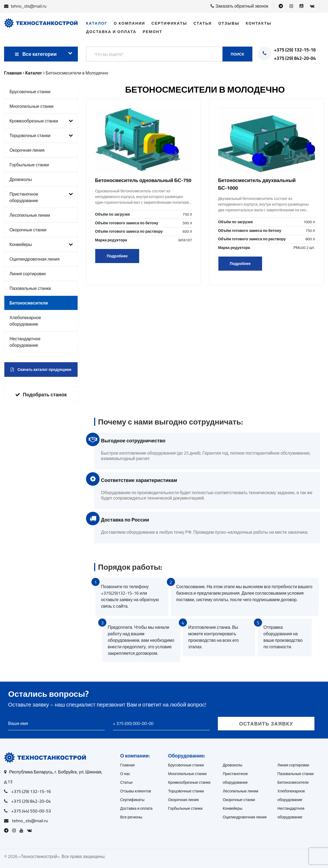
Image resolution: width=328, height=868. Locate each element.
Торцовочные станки (41, 135)
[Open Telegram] (281, 6)
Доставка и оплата (111, 32)
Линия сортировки (28, 274)
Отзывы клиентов (136, 791)
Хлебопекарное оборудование (25, 321)
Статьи (203, 23)
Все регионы (131, 817)
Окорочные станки (28, 230)
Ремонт (152, 32)
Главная (127, 765)
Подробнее (117, 256)
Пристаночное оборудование (41, 197)
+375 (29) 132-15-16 (295, 50)
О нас (125, 774)
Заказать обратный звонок (239, 6)
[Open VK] (312, 6)
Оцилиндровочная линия (35, 259)
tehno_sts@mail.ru (29, 6)
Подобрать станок (41, 395)
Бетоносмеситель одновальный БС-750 (143, 180)
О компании (129, 23)
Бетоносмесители (29, 303)
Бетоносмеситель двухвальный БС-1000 (257, 184)
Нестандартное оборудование (25, 342)
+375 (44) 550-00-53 (31, 811)
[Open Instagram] (291, 6)
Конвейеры (41, 244)
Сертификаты (169, 23)
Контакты (259, 23)
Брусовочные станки (30, 92)
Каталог (97, 23)
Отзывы (229, 23)
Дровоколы (21, 179)
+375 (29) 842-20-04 (295, 59)
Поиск (237, 54)
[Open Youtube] (301, 6)
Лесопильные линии (30, 215)
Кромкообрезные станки (41, 121)
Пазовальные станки (30, 288)
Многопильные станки (31, 106)
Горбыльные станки (29, 165)
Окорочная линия (27, 150)
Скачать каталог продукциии (41, 370)
